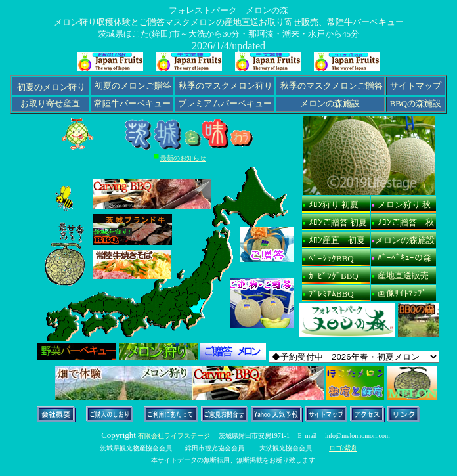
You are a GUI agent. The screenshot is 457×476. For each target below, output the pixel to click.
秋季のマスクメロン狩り (226, 86)
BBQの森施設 (416, 104)
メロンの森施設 (330, 104)
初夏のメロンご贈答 (132, 86)
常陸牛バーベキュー (132, 104)
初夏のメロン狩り (51, 87)
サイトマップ (416, 86)
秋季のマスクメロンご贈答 (332, 86)
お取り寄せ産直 (50, 104)
